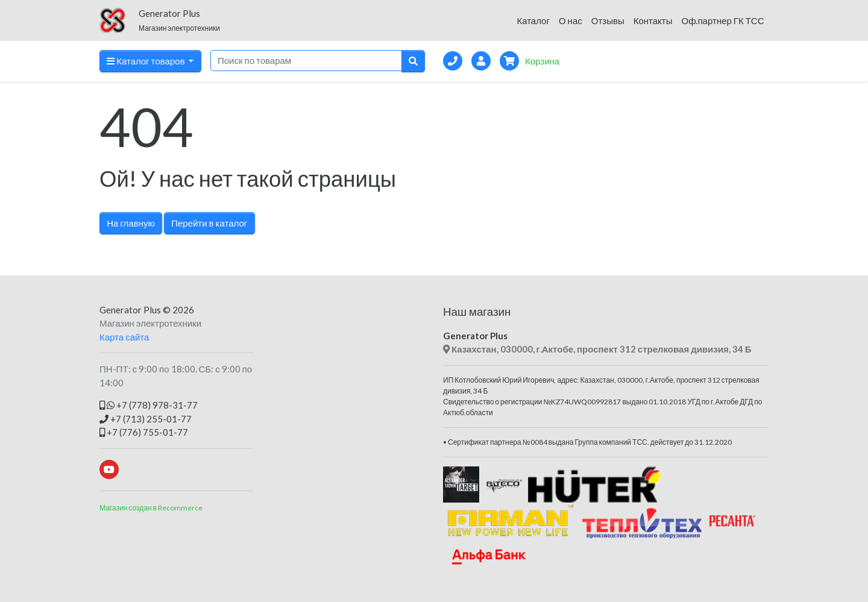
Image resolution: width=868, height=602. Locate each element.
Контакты (653, 20)
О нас (571, 20)
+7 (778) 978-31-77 (149, 405)
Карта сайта (124, 337)
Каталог (533, 20)
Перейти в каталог (209, 223)
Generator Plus (130, 310)
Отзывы (608, 20)
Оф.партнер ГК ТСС (722, 20)
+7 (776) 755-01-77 (144, 432)
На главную (131, 223)
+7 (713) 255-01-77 (146, 419)
